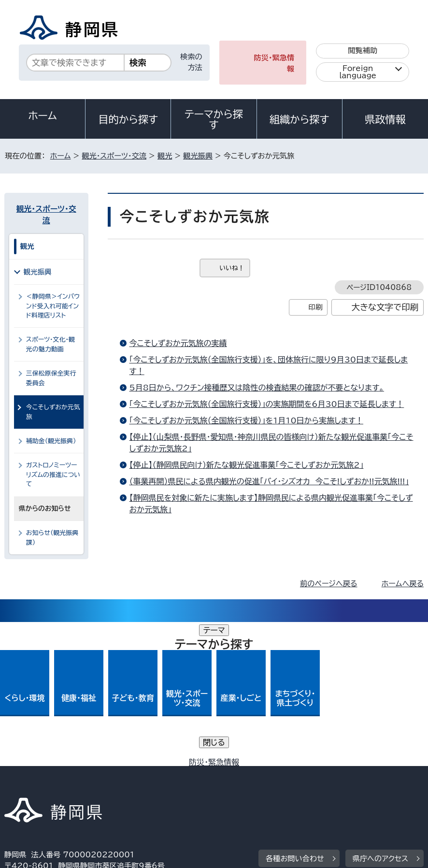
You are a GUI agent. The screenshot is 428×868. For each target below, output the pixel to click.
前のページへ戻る (329, 584)
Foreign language (358, 72)
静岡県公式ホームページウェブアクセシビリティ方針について (110, 785)
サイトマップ (323, 785)
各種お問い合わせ (295, 715)
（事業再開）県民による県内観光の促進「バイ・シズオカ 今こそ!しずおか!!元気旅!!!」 (269, 481)
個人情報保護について (157, 774)
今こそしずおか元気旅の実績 (178, 343)
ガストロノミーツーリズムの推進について (53, 475)
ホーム (43, 116)
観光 (165, 156)
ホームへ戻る (403, 584)
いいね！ (232, 268)
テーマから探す (214, 119)
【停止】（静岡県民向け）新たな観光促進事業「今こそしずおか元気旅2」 (247, 465)
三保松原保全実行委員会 (51, 378)
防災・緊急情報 (274, 63)
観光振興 (198, 156)
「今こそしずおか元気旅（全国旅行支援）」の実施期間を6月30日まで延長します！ (267, 404)
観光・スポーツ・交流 (114, 156)
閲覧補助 (363, 51)
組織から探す (300, 119)
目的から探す (128, 119)
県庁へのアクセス (380, 715)
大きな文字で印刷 (385, 307)
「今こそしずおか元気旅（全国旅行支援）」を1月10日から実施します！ (246, 420)
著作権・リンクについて (50, 774)
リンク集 (255, 785)
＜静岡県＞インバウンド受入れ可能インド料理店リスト (53, 306)
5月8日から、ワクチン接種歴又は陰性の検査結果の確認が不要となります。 (257, 388)
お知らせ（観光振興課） (52, 537)
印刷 (316, 307)
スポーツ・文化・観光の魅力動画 (50, 344)
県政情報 (385, 119)
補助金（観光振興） (51, 441)
